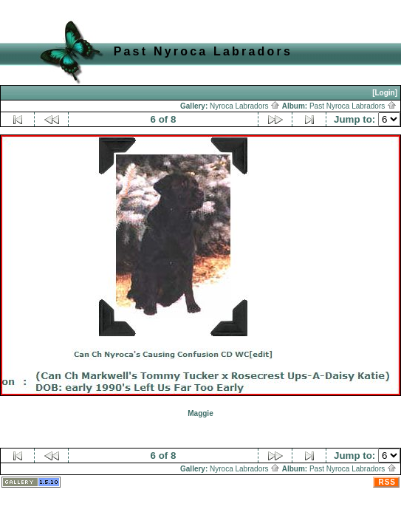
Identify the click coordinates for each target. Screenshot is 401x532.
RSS (387, 482)
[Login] (385, 93)
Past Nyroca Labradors (353, 106)
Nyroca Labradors (245, 106)
